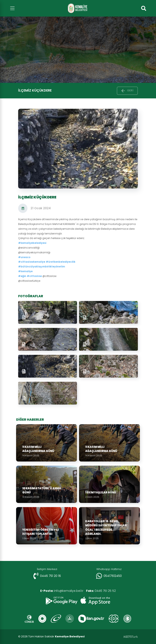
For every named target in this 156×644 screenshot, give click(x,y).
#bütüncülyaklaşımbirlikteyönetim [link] (42, 266)
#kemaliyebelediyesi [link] (32, 243)
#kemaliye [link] (25, 271)
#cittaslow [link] (34, 276)
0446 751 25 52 (102, 591)
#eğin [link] (22, 276)
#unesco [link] (24, 257)
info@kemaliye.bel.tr (61, 591)
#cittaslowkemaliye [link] (32, 262)
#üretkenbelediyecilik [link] (61, 262)
